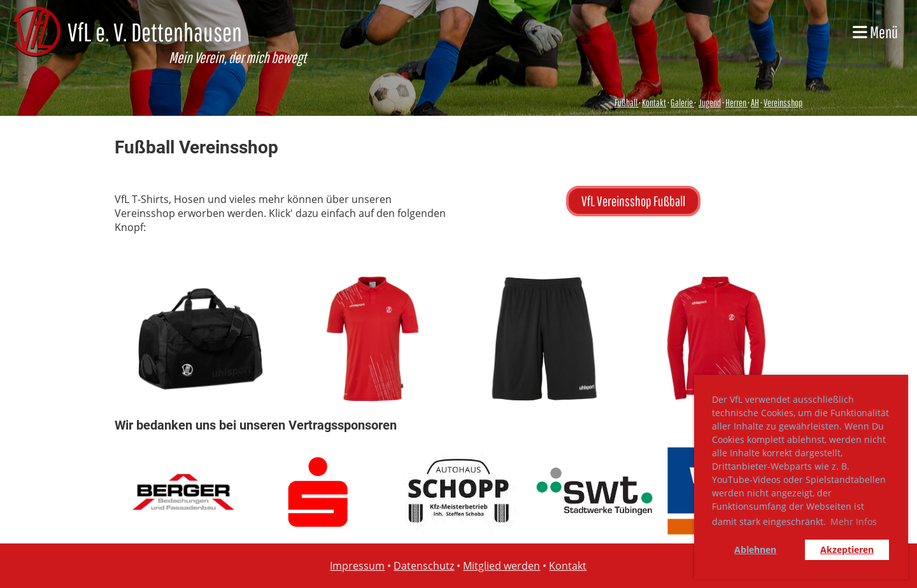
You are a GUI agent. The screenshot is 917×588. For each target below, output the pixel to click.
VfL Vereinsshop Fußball (633, 201)
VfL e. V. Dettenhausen (155, 32)
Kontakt (654, 102)
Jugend (710, 102)
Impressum (357, 566)
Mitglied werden (501, 566)
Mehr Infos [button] (854, 521)
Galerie (682, 102)
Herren (736, 102)
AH (755, 102)
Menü (875, 32)
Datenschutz (424, 566)
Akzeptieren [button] (847, 549)
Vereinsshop (783, 102)
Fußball (627, 102)
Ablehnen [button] (755, 549)
